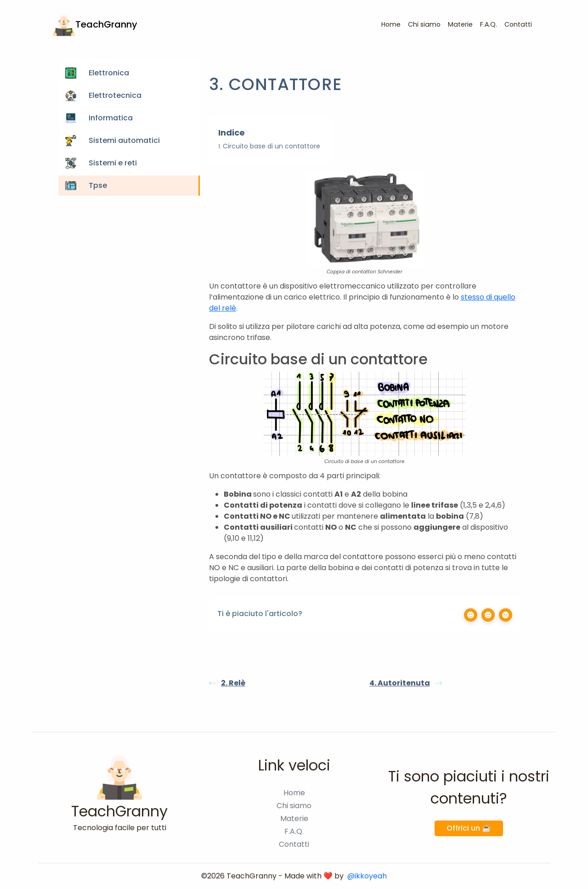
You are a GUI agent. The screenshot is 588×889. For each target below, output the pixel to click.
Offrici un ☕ (469, 828)
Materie (460, 24)
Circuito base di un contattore (271, 146)
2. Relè (227, 683)
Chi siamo (424, 24)
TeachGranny (95, 25)
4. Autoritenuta (406, 683)
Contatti (518, 24)
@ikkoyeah (367, 876)
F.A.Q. (489, 24)
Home (391, 24)
